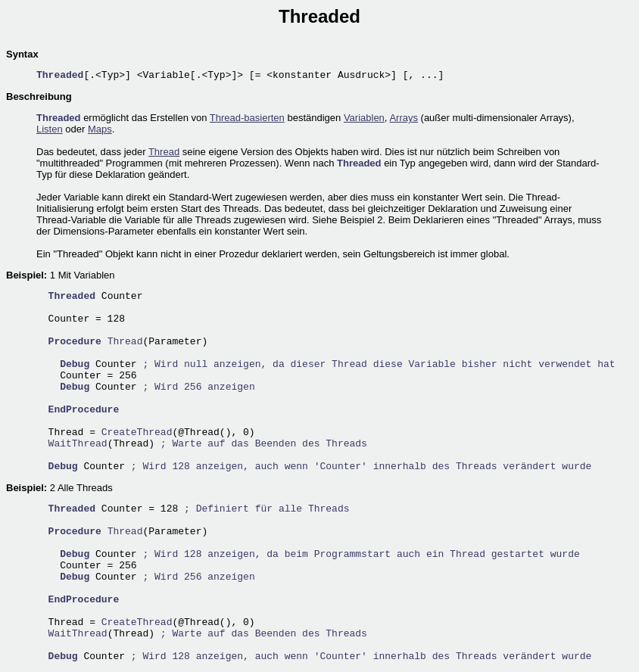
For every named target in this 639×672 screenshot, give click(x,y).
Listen (50, 129)
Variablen (364, 118)
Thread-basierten (247, 118)
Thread (164, 152)
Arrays (404, 118)
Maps (100, 129)
